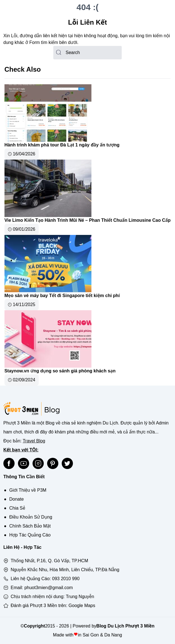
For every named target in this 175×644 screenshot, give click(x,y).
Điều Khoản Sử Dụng (31, 517)
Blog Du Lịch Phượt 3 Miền (126, 626)
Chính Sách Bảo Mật (30, 526)
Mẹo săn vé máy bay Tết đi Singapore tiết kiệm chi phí (62, 296)
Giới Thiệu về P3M (28, 490)
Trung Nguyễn (80, 597)
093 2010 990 (66, 579)
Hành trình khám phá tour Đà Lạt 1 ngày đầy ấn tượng (62, 145)
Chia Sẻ (17, 508)
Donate (17, 499)
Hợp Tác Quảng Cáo (30, 535)
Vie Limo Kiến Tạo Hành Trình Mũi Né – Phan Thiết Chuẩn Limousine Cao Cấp (88, 220)
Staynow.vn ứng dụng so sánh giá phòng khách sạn (60, 371)
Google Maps (82, 606)
